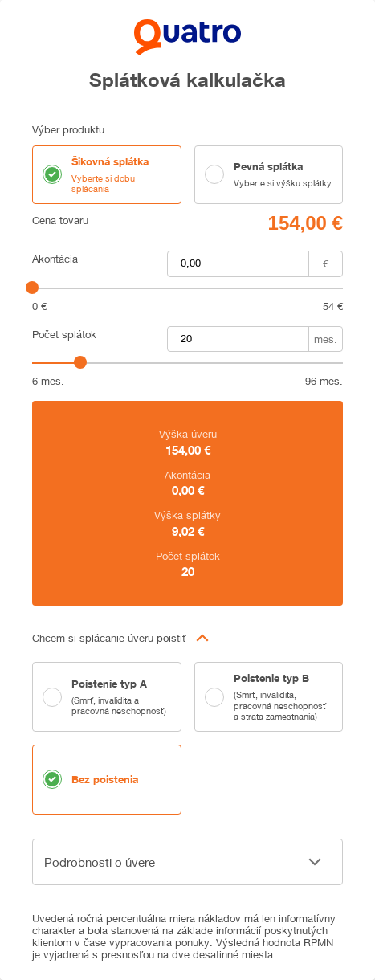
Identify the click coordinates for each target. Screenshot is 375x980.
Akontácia (55, 259)
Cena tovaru (60, 220)
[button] (187, 638)
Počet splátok (64, 335)
